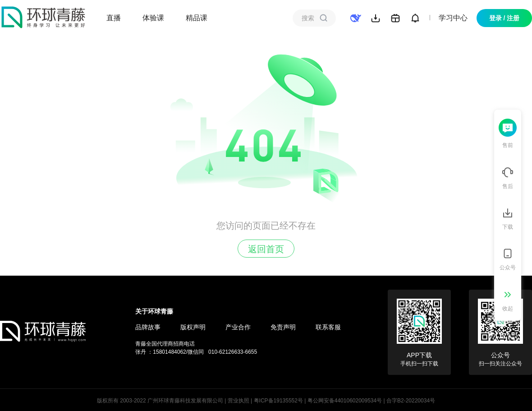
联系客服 (328, 327)
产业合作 (238, 327)
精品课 (197, 18)
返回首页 (266, 249)
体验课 (153, 18)
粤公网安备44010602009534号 (345, 401)
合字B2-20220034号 (411, 401)
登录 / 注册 (504, 18)
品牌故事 (148, 327)
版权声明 (193, 327)
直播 (114, 18)
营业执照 (238, 401)
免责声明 (283, 327)
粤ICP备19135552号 (278, 401)
